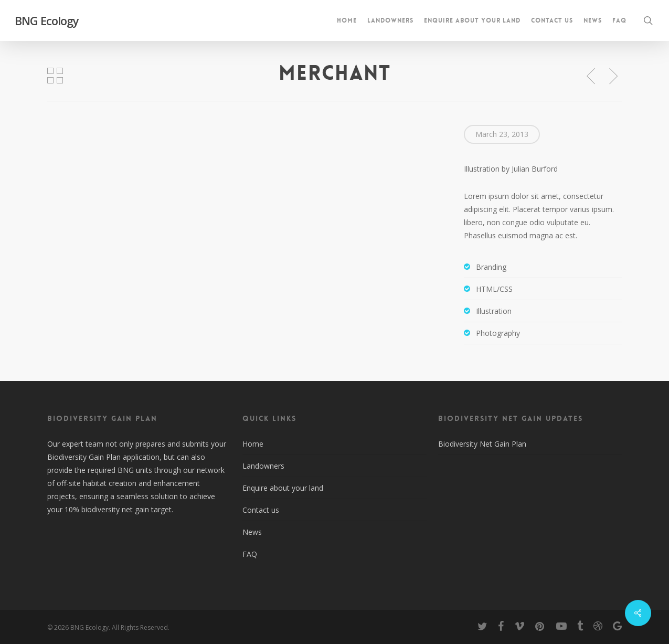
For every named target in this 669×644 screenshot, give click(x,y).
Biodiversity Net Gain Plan (482, 444)
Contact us (261, 510)
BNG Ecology (47, 20)
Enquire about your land (283, 488)
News (252, 532)
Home (253, 444)
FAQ (250, 554)
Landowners (263, 466)
